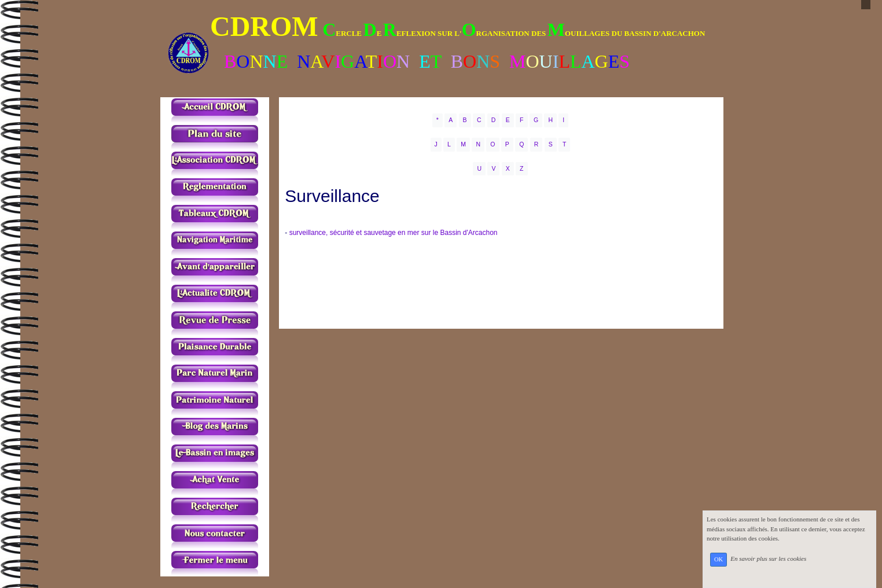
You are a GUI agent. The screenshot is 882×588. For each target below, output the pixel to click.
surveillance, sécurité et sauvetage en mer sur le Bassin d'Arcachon (394, 233)
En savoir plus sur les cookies (768, 559)
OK (719, 559)
